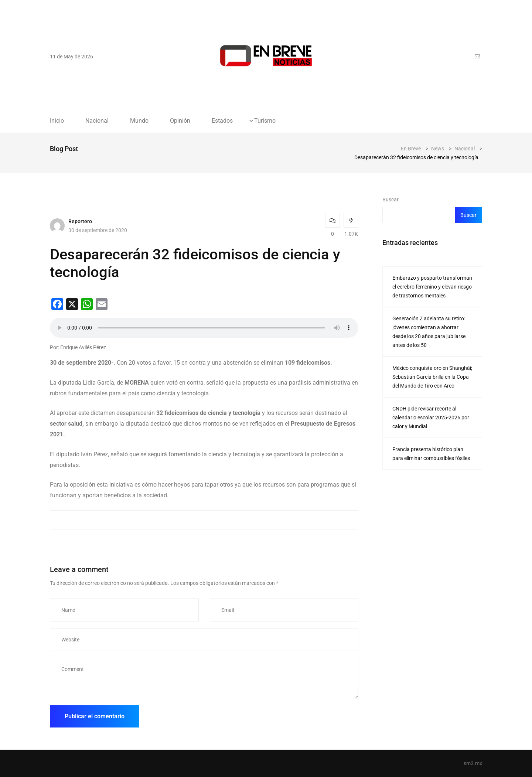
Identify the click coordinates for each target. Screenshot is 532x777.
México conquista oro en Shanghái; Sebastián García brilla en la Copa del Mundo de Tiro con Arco (432, 377)
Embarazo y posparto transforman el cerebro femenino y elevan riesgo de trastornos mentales (432, 287)
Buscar (391, 200)
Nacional (97, 121)
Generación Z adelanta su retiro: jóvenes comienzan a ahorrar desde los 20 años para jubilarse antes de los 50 (429, 332)
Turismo (265, 121)
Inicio (57, 121)
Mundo (139, 121)
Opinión (180, 121)
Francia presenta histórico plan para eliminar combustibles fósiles (431, 454)
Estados (222, 121)
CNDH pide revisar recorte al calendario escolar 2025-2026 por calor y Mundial (431, 418)
